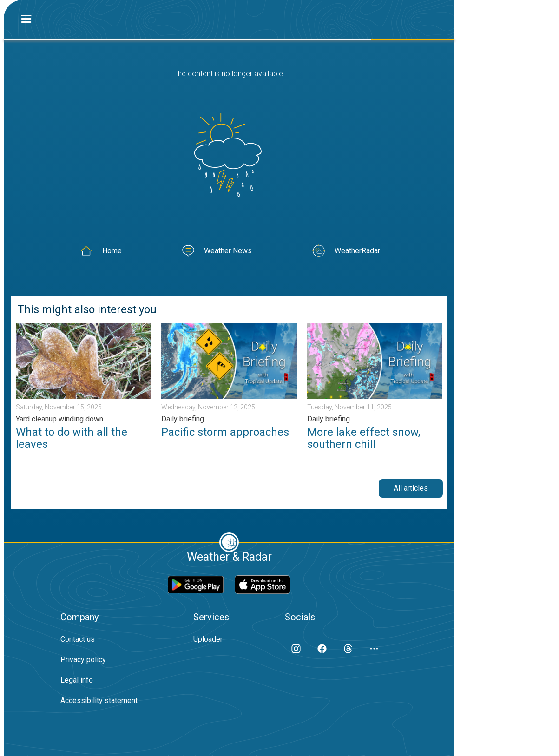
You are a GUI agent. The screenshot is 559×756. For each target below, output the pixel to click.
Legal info (77, 680)
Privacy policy (83, 660)
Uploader (208, 639)
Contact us (78, 639)
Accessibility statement (99, 700)
